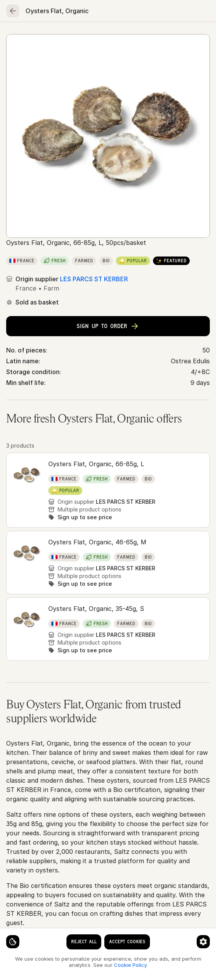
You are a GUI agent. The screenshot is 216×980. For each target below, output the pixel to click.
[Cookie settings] (13, 942)
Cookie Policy (130, 965)
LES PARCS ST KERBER (94, 279)
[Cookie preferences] (203, 942)
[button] (108, 490)
